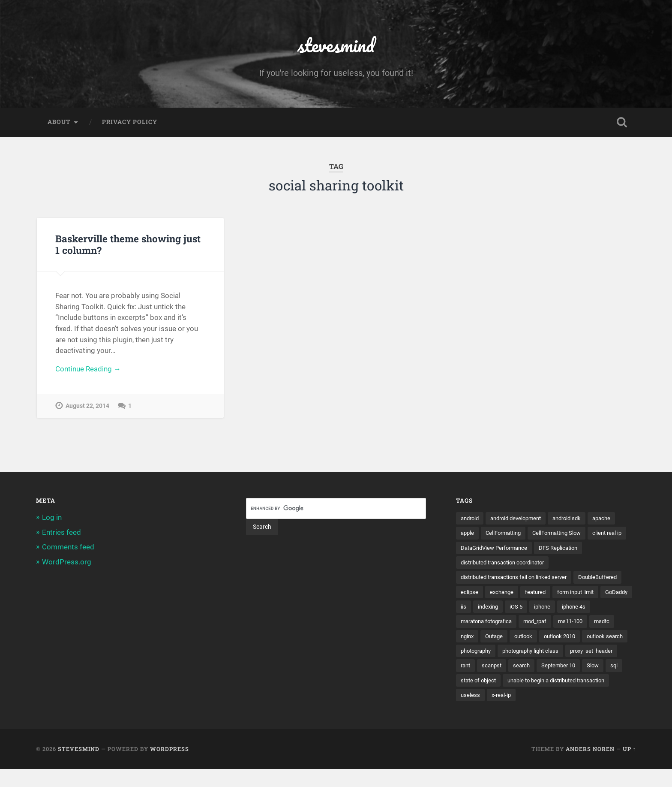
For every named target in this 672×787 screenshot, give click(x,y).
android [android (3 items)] (471, 519)
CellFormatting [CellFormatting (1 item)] (507, 534)
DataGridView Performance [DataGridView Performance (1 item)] (540, 549)
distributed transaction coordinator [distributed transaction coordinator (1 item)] (561, 564)
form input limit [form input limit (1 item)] (481, 608)
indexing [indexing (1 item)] (577, 608)
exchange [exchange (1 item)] (556, 594)
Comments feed (68, 548)
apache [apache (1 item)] (613, 519)
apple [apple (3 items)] (468, 534)
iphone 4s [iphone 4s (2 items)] (503, 623)
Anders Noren (590, 767)
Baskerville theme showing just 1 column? (128, 245)
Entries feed (61, 533)
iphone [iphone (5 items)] (470, 623)
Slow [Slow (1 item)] (578, 683)
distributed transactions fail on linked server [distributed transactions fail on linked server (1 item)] (519, 579)
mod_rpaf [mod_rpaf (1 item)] (610, 623)
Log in (52, 518)
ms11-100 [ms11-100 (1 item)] (474, 638)
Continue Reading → (88, 371)
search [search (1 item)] (503, 683)
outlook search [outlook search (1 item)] (527, 653)
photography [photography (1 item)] (576, 653)
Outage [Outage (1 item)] (564, 638)
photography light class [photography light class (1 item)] (492, 668)
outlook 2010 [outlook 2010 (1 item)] (478, 653)
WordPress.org (67, 562)
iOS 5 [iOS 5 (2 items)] (607, 608)
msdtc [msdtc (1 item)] (508, 638)
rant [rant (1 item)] (599, 668)
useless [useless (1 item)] (471, 712)
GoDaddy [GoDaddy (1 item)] (525, 608)
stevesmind (336, 45)
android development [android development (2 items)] (521, 519)
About (59, 123)
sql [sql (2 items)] (600, 683)
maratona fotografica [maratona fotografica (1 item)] (556, 623)
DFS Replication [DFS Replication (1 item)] (481, 564)
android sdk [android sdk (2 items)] (576, 519)
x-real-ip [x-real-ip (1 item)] (502, 712)
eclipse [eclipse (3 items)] (523, 594)
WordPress (169, 767)
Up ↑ (629, 767)
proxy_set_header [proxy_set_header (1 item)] (558, 668)
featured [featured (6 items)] (592, 594)
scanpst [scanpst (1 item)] (471, 683)
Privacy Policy (130, 123)
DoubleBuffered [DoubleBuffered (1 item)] (481, 594)
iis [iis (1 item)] (552, 608)
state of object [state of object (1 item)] (480, 697)
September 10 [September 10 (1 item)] (542, 683)
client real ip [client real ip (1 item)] (476, 549)
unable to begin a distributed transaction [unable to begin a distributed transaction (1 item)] (564, 697)
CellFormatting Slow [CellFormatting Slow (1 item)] (565, 534)
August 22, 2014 (87, 407)
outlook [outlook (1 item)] (595, 638)
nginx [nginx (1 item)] (535, 638)
